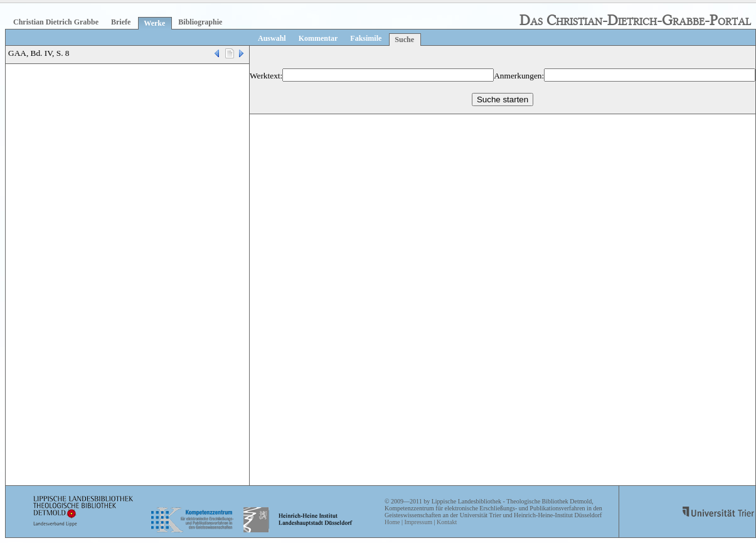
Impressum (418, 522)
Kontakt (447, 522)
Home (392, 522)
